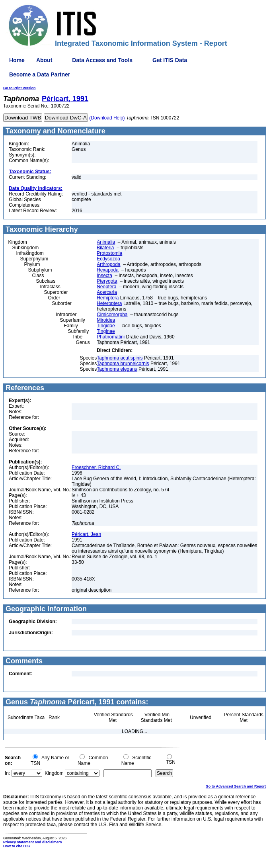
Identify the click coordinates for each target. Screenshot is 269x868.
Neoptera (106, 287)
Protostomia (109, 253)
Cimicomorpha (112, 315)
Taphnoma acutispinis (120, 358)
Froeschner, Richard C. (96, 467)
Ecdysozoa (108, 259)
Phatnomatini (111, 337)
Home (17, 60)
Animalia (106, 242)
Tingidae (106, 326)
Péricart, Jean (86, 534)
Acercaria (107, 292)
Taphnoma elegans (117, 369)
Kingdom (54, 773)
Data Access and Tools (102, 60)
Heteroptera (109, 303)
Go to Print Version (19, 88)
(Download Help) (107, 118)
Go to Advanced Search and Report (236, 786)
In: (7, 773)
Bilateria (105, 248)
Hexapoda (108, 270)
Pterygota (107, 281)
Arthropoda (108, 264)
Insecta (104, 276)
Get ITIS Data (170, 60)
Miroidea (106, 320)
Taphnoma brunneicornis (123, 364)
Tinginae (106, 331)
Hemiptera (108, 298)
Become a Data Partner (40, 74)
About (44, 60)
